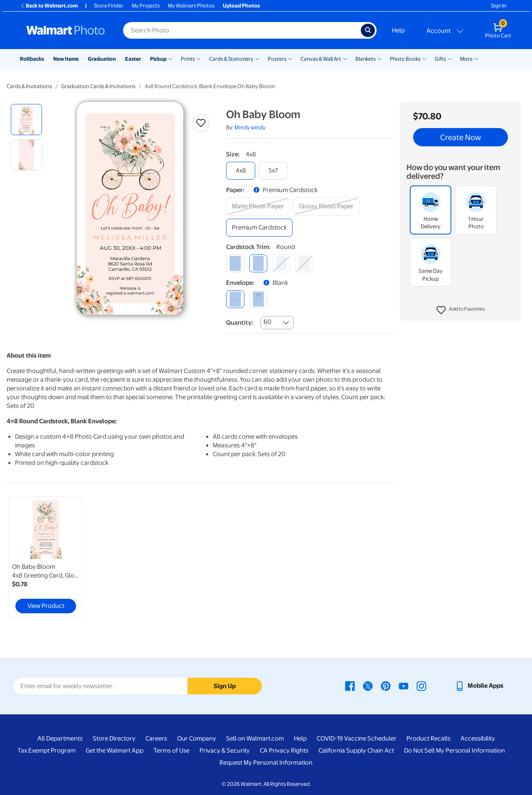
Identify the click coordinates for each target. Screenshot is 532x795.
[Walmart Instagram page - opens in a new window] (421, 686)
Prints (188, 59)
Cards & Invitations (29, 86)
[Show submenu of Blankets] (379, 58)
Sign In (499, 6)
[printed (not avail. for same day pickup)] (258, 299)
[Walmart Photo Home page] (66, 30)
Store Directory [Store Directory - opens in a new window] (114, 738)
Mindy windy (250, 127)
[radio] (26, 120)
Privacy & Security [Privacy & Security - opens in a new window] (225, 751)
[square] (235, 263)
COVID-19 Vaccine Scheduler (357, 738)
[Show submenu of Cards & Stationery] (257, 58)
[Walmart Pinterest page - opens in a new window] (386, 686)
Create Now (461, 137)
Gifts (440, 59)
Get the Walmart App (115, 751)
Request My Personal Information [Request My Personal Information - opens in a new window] (266, 763)
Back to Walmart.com (49, 6)
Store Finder (109, 6)
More (466, 59)
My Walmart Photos (191, 6)
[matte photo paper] (258, 206)
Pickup (158, 59)
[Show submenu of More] (476, 58)
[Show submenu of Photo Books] (424, 58)
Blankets (366, 59)
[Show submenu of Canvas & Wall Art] (345, 58)
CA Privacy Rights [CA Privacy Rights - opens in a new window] (284, 751)
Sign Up (225, 686)
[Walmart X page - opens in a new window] (368, 686)
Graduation (102, 59)
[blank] (235, 299)
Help (398, 30)
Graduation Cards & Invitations (98, 86)
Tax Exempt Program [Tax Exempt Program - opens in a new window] (47, 751)
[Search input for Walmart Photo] (242, 30)
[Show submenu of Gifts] (450, 58)
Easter (133, 59)
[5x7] (273, 171)
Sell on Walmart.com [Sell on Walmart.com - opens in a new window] (255, 738)
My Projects (146, 6)
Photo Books (405, 59)
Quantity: (240, 323)
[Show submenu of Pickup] (170, 58)
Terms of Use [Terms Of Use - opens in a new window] (171, 751)
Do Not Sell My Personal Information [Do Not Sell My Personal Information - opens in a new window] (454, 751)
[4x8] (241, 171)
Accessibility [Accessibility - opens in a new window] (478, 738)
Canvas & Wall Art (321, 59)
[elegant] (281, 263)
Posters (277, 59)
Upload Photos (241, 6)
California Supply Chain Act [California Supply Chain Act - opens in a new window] (356, 751)
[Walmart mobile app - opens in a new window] (479, 686)
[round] (258, 263)
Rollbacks (32, 59)
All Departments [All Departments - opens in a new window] (60, 738)
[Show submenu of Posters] (290, 58)
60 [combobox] (267, 322)
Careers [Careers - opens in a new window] (156, 738)
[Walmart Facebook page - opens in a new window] (350, 686)
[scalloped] (304, 263)
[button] (461, 310)
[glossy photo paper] (326, 206)
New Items (66, 59)
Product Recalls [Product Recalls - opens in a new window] (429, 738)
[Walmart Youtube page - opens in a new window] (404, 686)
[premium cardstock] (259, 228)
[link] (46, 557)
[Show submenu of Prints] (199, 58)
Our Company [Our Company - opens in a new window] (197, 738)
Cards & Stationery (231, 59)
